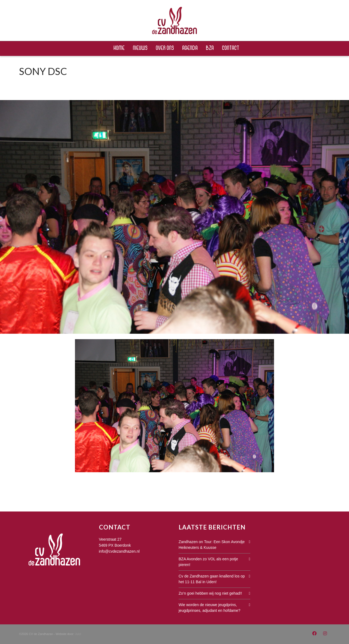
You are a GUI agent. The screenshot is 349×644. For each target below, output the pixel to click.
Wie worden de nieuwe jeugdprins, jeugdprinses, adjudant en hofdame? (210, 608)
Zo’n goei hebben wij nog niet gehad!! (210, 593)
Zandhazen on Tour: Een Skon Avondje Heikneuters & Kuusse (212, 545)
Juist (78, 634)
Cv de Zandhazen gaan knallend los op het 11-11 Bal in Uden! (212, 579)
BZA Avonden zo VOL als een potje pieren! (208, 562)
